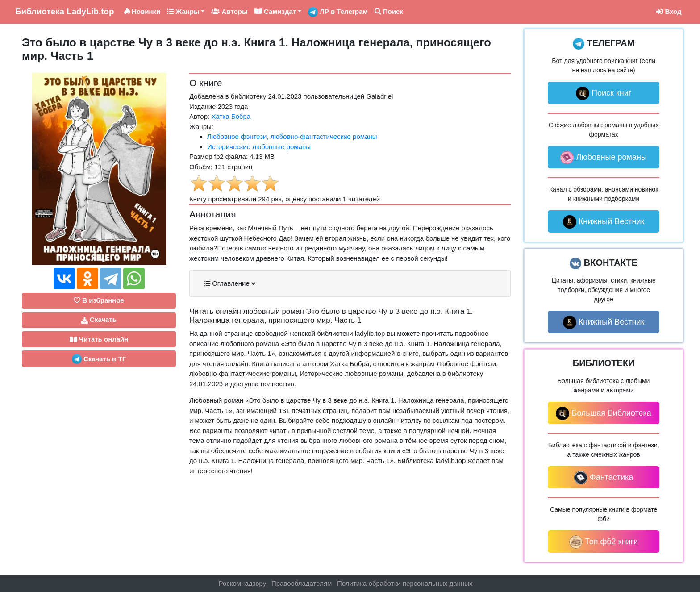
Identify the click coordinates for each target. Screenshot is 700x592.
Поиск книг (604, 93)
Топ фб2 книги (604, 542)
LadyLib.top (65, 11)
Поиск (389, 11)
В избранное (99, 300)
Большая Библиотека (603, 413)
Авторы (229, 11)
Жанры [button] (183, 11)
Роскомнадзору (243, 583)
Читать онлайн (99, 339)
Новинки (142, 11)
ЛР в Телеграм (338, 12)
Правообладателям (302, 583)
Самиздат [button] (275, 11)
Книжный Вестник (604, 222)
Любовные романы (603, 158)
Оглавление (229, 283)
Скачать (99, 320)
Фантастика (604, 478)
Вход (669, 11)
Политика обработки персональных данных (405, 583)
